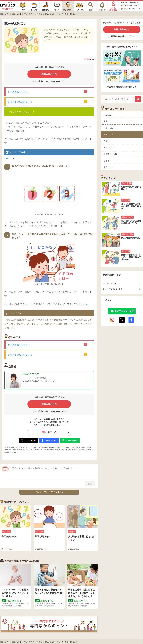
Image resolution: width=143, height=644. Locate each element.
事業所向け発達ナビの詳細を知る (122, 87)
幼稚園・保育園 (110, 154)
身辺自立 (108, 115)
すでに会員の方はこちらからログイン (49, 81)
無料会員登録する (122, 29)
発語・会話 (109, 128)
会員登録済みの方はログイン (122, 36)
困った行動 (109, 147)
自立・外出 (109, 167)
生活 (106, 121)
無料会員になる (49, 74)
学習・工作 (109, 134)
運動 (106, 141)
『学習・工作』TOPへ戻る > (49, 492)
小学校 (107, 161)
